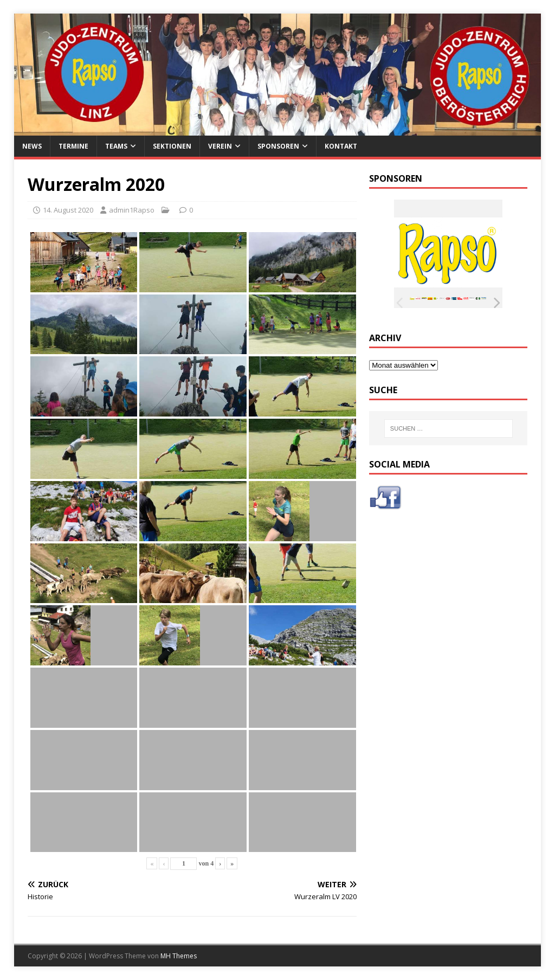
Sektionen (172, 146)
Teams (116, 146)
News (32, 146)
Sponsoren (278, 146)
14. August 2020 (68, 210)
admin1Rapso (132, 210)
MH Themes (179, 956)
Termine (73, 146)
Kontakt (341, 146)
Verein (220, 146)
